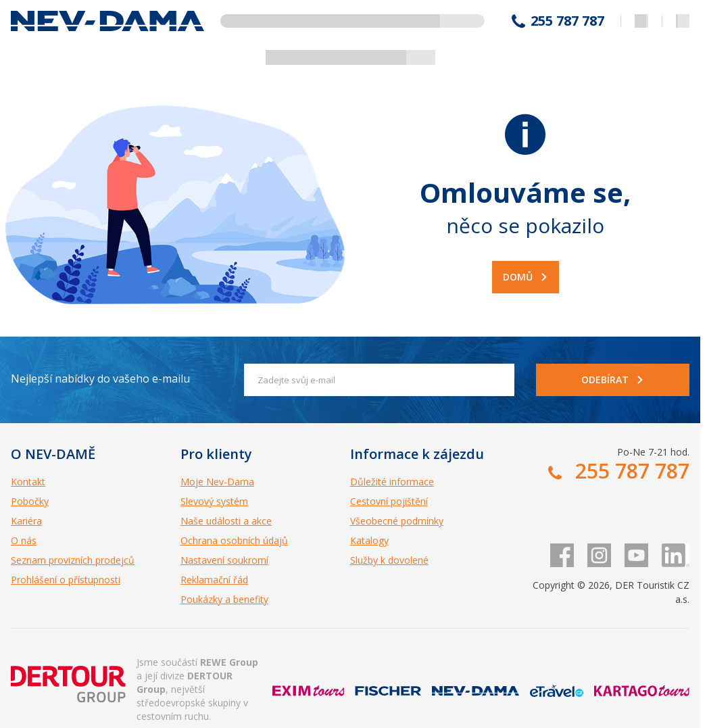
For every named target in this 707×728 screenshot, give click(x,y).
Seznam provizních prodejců (73, 560)
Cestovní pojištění (389, 501)
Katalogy (369, 540)
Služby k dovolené (389, 560)
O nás (24, 540)
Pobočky (30, 501)
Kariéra (26, 521)
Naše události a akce (226, 521)
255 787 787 (567, 21)
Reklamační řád (214, 580)
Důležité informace (392, 482)
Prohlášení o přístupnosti (66, 580)
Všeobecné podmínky (397, 521)
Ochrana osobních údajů (234, 540)
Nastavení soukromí (224, 560)
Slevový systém (214, 501)
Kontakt (28, 482)
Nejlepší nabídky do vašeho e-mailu (100, 379)
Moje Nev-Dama (217, 482)
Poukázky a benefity (224, 599)
